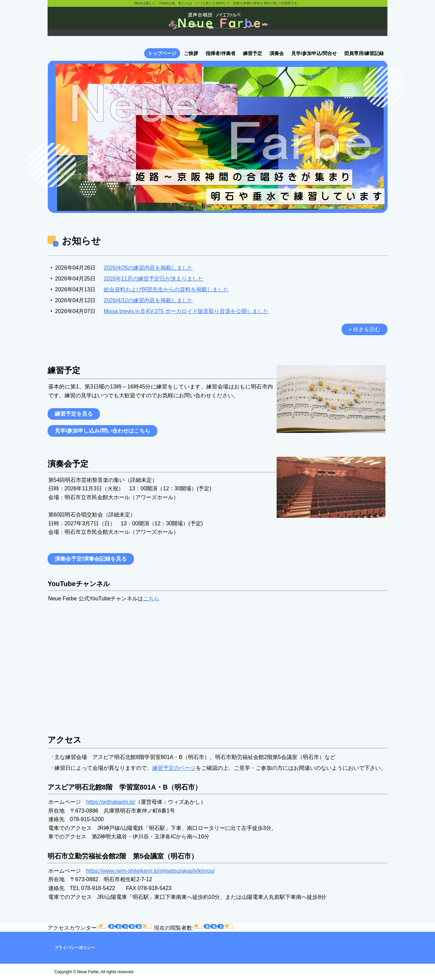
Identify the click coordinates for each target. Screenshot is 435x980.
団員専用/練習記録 (364, 53)
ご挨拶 (191, 53)
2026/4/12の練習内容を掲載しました (148, 300)
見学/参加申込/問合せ (314, 53)
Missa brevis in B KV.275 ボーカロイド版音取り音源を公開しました (186, 311)
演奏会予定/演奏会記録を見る (91, 559)
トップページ (162, 53)
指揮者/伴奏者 (221, 53)
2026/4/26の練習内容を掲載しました (148, 268)
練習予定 (253, 53)
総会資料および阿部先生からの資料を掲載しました (166, 289)
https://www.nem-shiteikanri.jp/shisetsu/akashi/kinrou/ (151, 871)
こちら (151, 598)
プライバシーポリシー (75, 948)
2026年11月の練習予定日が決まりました (153, 279)
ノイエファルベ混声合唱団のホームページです (217, 24)
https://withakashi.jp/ (111, 802)
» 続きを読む (364, 329)
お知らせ (81, 241)
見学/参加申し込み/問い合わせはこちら (102, 431)
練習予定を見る (74, 414)
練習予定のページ (174, 768)
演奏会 (277, 53)
